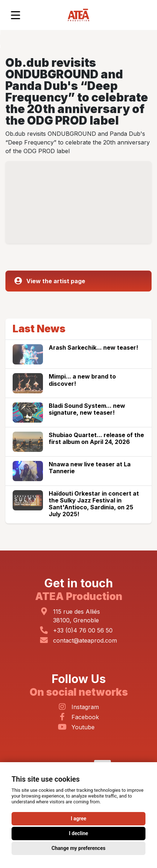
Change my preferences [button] (78, 848)
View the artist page (50, 281)
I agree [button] (78, 819)
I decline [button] (78, 833)
